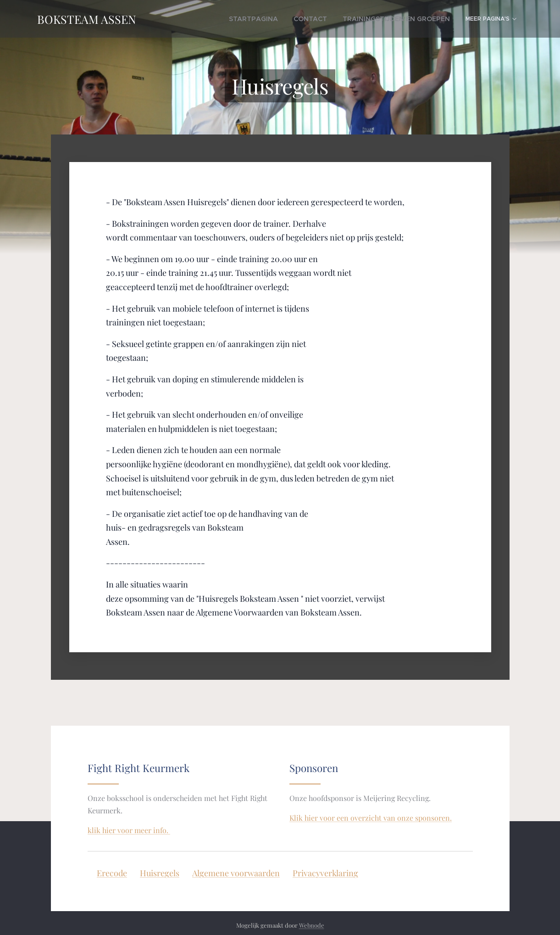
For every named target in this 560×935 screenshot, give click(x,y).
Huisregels (160, 873)
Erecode (112, 873)
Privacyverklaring (325, 873)
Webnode (312, 925)
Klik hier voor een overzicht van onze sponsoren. (371, 818)
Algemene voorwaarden (236, 873)
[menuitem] (223, 19)
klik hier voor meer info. (129, 830)
